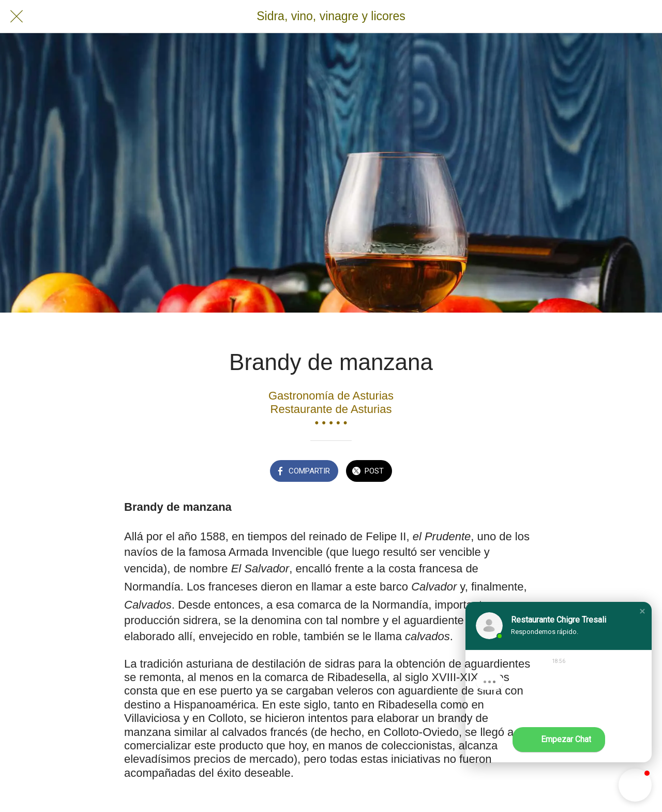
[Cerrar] (17, 17)
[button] (642, 611)
